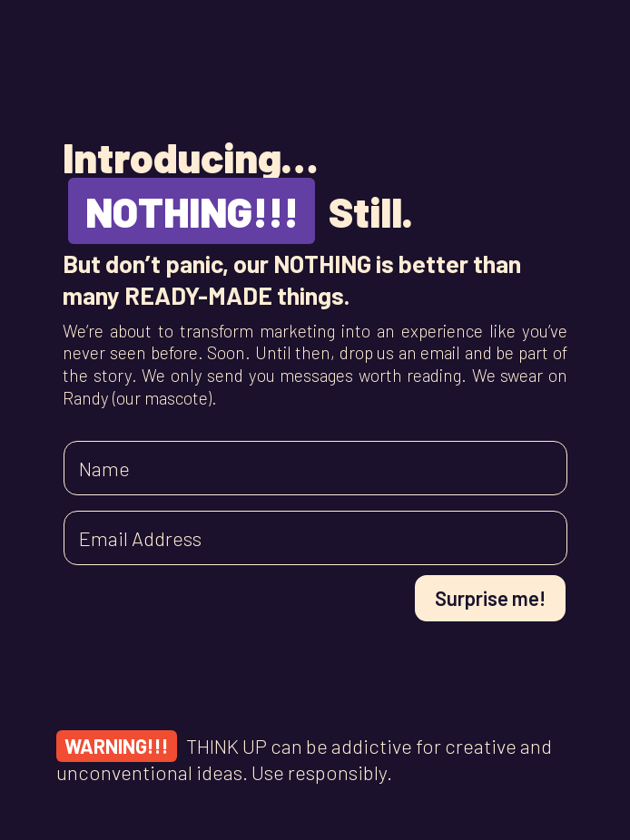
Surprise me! (490, 598)
